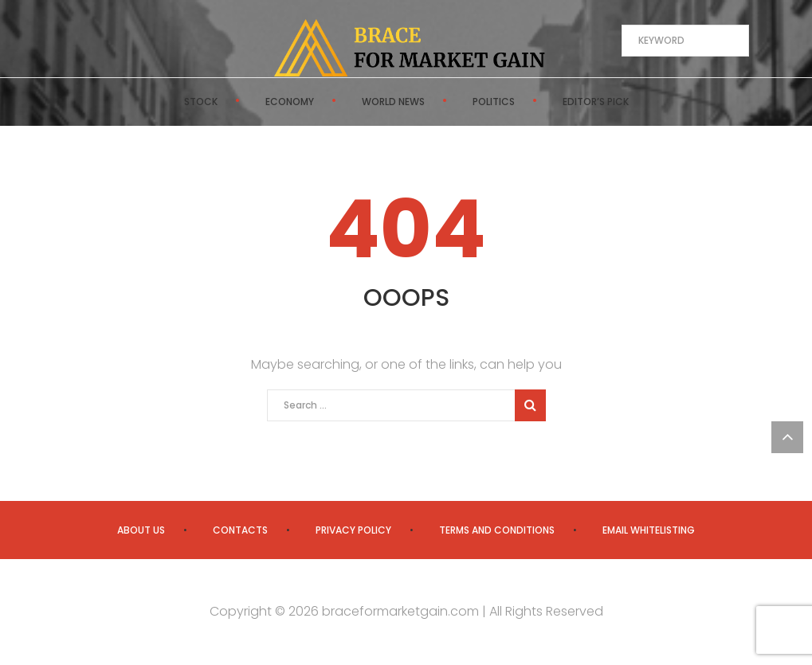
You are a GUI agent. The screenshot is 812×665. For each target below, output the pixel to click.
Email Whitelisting (649, 530)
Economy (290, 102)
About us (141, 530)
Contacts (240, 530)
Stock (201, 102)
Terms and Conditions (497, 530)
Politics (494, 102)
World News (393, 102)
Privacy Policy (353, 530)
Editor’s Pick (596, 102)
